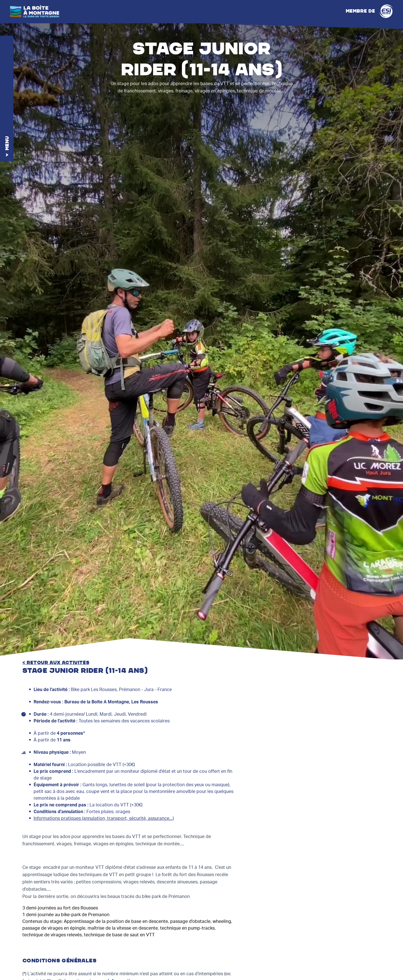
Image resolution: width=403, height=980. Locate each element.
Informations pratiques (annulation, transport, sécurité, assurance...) (104, 818)
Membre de (369, 11)
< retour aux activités (56, 663)
